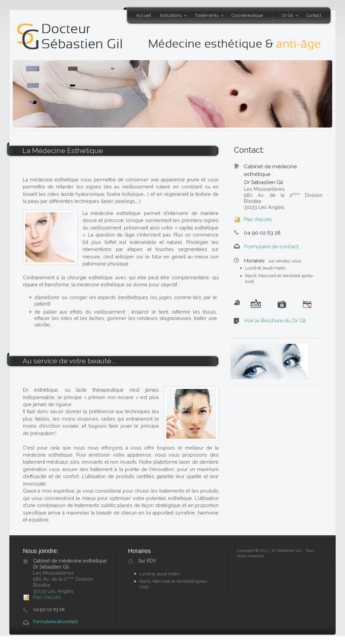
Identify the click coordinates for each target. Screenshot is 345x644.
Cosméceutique (247, 15)
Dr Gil (288, 16)
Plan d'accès (258, 219)
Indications (171, 16)
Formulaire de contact (271, 246)
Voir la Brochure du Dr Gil (275, 320)
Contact (314, 15)
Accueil (144, 15)
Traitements (207, 16)
